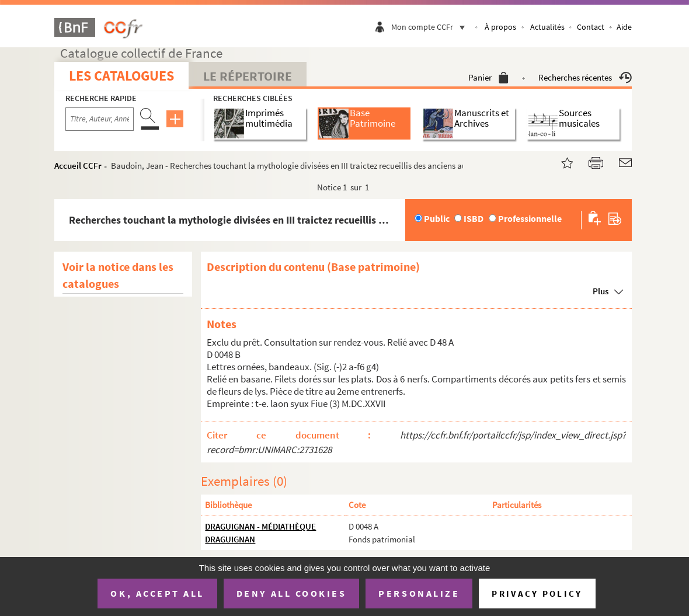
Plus (601, 291)
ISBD (474, 218)
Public (437, 218)
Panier (488, 77)
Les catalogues (121, 76)
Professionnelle (530, 218)
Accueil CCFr (78, 166)
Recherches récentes (585, 77)
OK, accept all (157, 593)
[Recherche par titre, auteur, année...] (100, 119)
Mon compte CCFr (431, 27)
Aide (624, 27)
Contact (591, 27)
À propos (500, 27)
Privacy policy (537, 594)
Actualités (547, 27)
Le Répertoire (248, 76)
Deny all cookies (291, 593)
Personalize (419, 593)
